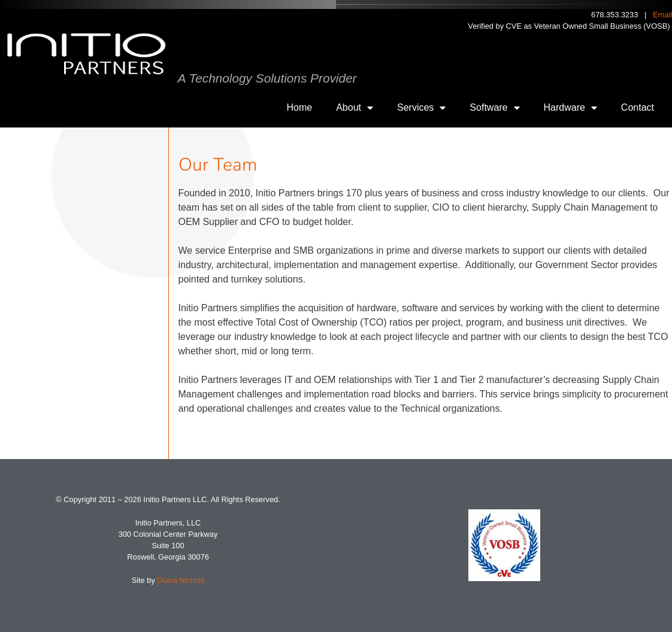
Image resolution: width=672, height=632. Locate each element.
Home (300, 107)
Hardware (570, 108)
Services (421, 108)
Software (494, 108)
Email (662, 15)
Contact (638, 107)
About (355, 108)
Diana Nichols (181, 580)
